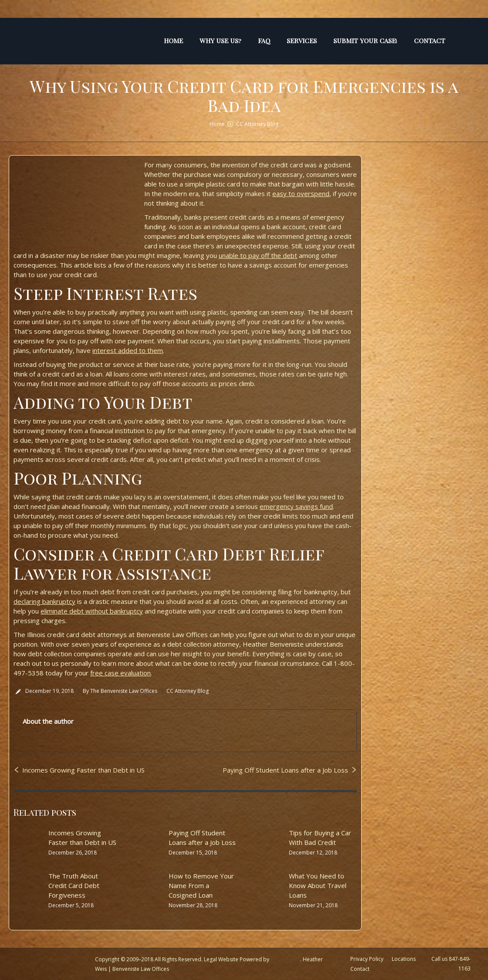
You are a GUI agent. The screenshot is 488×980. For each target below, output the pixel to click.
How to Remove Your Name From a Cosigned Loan (201, 885)
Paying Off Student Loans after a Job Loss (285, 770)
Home (217, 124)
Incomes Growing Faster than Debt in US (83, 770)
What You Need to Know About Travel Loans (318, 885)
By (120, 691)
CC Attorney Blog (257, 124)
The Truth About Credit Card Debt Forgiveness (74, 885)
